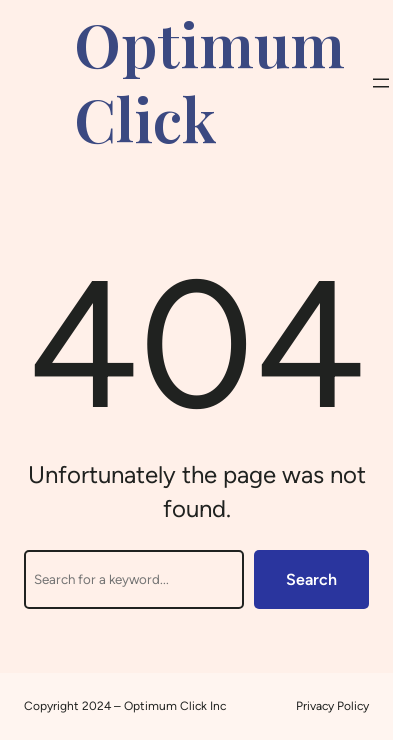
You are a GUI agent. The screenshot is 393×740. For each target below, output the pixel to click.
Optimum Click (209, 80)
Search (311, 579)
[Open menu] (381, 83)
